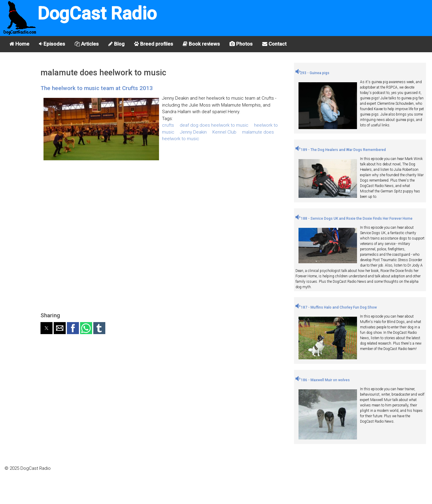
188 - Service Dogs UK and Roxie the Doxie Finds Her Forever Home (354, 219)
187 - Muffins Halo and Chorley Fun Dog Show (336, 307)
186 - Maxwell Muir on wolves (323, 380)
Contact (274, 44)
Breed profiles (154, 44)
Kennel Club (224, 132)
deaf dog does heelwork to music (214, 125)
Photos (241, 44)
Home (19, 44)
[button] (46, 328)
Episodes (52, 44)
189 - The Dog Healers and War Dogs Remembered (341, 150)
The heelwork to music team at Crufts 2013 (97, 88)
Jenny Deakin (193, 132)
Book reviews (201, 44)
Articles (87, 44)
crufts (168, 125)
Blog (116, 44)
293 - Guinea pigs (312, 73)
